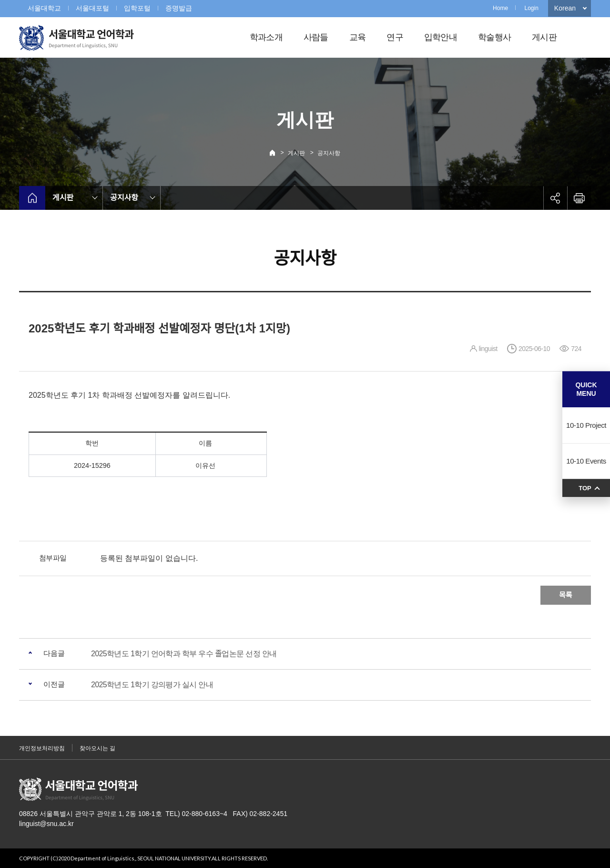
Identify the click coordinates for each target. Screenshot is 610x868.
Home (500, 8)
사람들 (316, 37)
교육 (358, 37)
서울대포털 (92, 8)
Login (531, 8)
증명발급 (179, 8)
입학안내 (441, 37)
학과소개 (266, 37)
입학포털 (137, 8)
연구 (395, 37)
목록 (566, 595)
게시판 (544, 37)
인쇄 (579, 198)
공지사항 (329, 153)
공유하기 (555, 198)
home (32, 198)
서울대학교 (44, 8)
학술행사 (494, 37)
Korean (565, 8)
